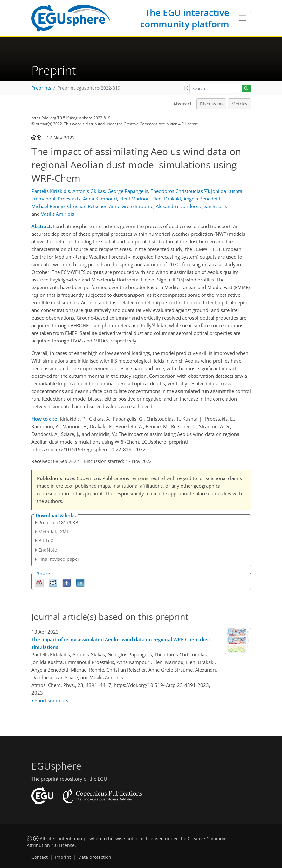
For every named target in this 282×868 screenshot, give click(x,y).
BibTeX (46, 541)
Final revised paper (59, 559)
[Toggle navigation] (242, 18)
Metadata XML (54, 532)
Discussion (211, 104)
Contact (40, 857)
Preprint (47, 522)
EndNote (48, 550)
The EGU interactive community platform (185, 18)
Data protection (95, 857)
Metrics (239, 104)
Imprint (63, 857)
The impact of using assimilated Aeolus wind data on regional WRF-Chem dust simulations (121, 643)
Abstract (182, 104)
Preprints (41, 88)
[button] (186, 88)
